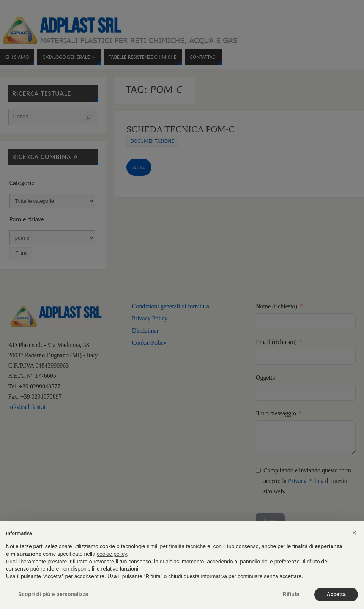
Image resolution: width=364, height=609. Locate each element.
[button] (354, 533)
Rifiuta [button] (291, 594)
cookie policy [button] (112, 554)
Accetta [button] (336, 594)
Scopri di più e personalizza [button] (53, 594)
